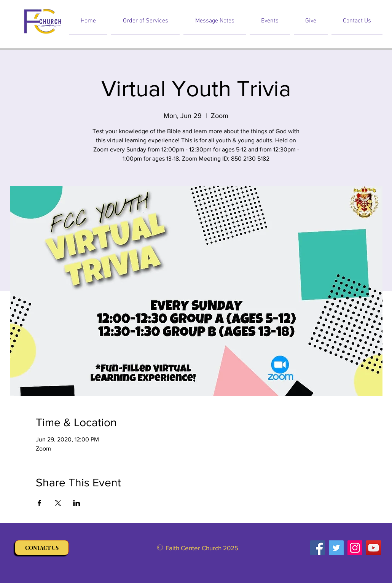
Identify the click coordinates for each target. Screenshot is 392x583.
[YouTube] (374, 548)
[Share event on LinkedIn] (77, 503)
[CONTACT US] (42, 548)
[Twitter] (336, 548)
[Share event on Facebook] (39, 503)
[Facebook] (318, 548)
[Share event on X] (58, 503)
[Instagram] (355, 548)
